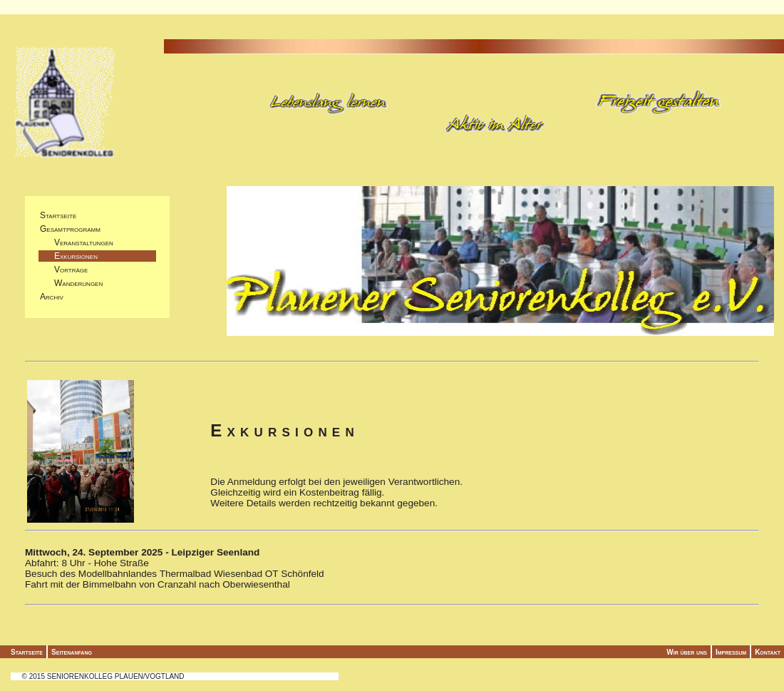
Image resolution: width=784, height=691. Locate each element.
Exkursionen (69, 256)
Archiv (52, 297)
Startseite (58, 215)
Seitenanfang (72, 652)
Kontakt (768, 652)
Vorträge (64, 270)
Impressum (731, 652)
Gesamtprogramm (70, 229)
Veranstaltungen (77, 242)
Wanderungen (71, 283)
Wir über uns (687, 652)
